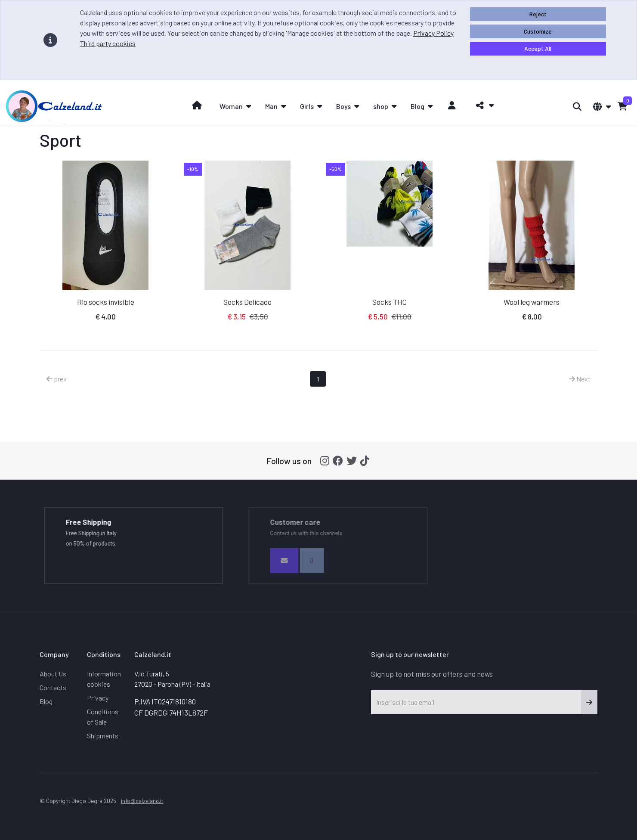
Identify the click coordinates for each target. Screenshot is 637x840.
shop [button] (381, 106)
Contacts (53, 687)
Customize (538, 31)
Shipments (103, 736)
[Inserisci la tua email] (476, 702)
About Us (53, 674)
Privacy (98, 698)
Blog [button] (417, 106)
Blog (46, 701)
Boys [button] (343, 106)
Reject (538, 14)
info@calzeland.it (142, 801)
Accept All (538, 48)
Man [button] (271, 106)
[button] (483, 105)
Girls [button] (307, 106)
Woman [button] (231, 106)
